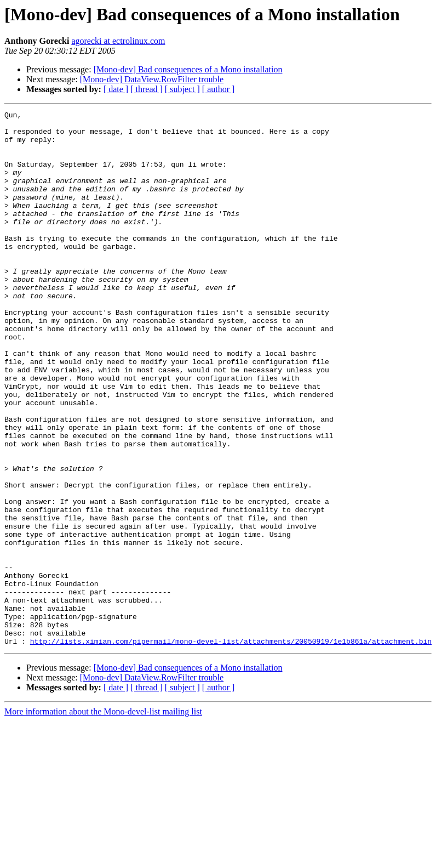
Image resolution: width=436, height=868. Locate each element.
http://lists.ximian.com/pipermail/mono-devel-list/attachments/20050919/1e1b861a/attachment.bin (231, 748)
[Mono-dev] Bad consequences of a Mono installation (188, 69)
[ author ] (219, 89)
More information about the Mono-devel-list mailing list (103, 818)
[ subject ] (182, 89)
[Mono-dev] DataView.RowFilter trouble (152, 79)
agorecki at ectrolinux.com (118, 41)
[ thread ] (147, 89)
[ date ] (116, 89)
